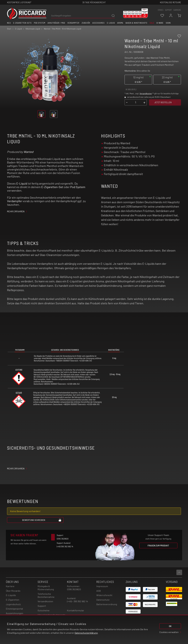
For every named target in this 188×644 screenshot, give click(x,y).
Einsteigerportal (14, 609)
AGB (99, 591)
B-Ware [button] (160, 23)
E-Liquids (11, 595)
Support (42, 606)
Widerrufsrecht (104, 595)
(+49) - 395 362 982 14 (77, 601)
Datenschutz (103, 600)
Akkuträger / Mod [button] (56, 23)
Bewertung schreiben (42, 520)
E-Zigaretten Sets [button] (22, 23)
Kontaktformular (75, 610)
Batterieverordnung (107, 604)
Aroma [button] (120, 23)
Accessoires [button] (99, 23)
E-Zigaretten (13, 600)
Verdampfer (15, 201)
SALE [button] (152, 23)
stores (161, 10)
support (168, 10)
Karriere (177, 10)
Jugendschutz (13, 604)
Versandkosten (146, 94)
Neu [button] (9, 23)
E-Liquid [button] (111, 23)
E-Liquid (22, 183)
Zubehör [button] (86, 23)
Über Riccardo (13, 591)
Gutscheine (44, 610)
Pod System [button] (40, 23)
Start (9, 29)
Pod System (78, 187)
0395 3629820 (74, 589)
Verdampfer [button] (73, 23)
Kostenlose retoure (170, 2)
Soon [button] (168, 23)
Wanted (28, 152)
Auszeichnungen (15, 613)
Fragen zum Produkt (158, 545)
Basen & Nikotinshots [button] (136, 23)
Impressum (102, 586)
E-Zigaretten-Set (52, 187)
